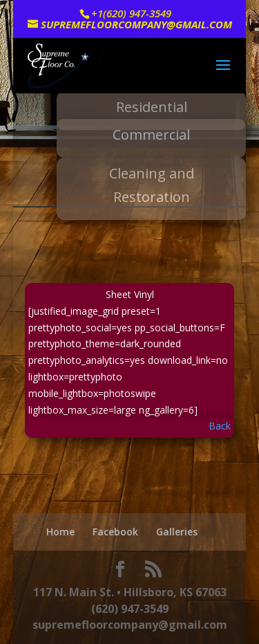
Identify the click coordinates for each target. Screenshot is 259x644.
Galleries (177, 532)
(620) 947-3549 (130, 609)
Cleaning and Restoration (152, 185)
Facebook (115, 532)
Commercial (151, 135)
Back (220, 426)
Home (60, 532)
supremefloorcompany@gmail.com (130, 625)
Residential (152, 107)
